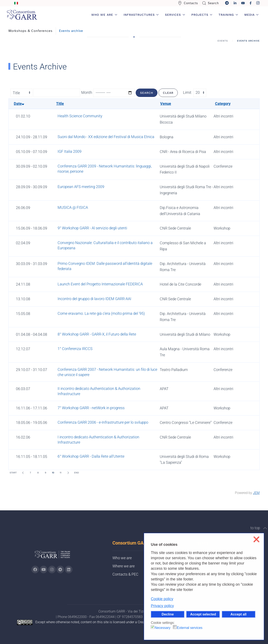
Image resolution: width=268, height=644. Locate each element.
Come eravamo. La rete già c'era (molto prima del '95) (101, 313)
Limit (187, 92)
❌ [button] (256, 539)
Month (87, 92)
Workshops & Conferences (30, 31)
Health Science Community (80, 116)
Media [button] (252, 15)
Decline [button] (168, 614)
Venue (166, 104)
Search (211, 3)
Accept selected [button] (203, 614)
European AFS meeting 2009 (81, 187)
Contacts (188, 3)
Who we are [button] (104, 15)
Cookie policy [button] (162, 599)
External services (190, 628)
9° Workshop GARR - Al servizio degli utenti (92, 228)
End (77, 473)
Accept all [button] (238, 614)
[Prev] (23, 473)
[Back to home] (22, 15)
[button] (265, 528)
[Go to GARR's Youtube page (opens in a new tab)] (44, 570)
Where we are (124, 566)
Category (223, 104)
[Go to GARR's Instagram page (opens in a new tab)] (35, 570)
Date (19, 104)
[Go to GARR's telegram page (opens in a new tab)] (60, 570)
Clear (168, 93)
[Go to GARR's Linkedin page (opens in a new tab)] (69, 570)
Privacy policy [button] (162, 606)
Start (13, 473)
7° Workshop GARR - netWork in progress (91, 408)
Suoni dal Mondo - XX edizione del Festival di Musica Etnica (106, 137)
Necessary (162, 628)
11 (61, 473)
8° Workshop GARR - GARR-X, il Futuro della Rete (97, 334)
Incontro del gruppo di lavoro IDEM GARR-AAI (94, 299)
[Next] (68, 473)
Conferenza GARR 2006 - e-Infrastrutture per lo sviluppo (103, 422)
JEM (256, 493)
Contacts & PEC (125, 574)
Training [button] (228, 15)
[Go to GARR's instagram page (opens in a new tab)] (52, 570)
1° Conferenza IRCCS (75, 349)
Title (60, 104)
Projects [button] (202, 15)
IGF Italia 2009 (70, 151)
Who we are (122, 558)
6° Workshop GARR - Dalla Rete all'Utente (91, 456)
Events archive (71, 31)
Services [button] (175, 15)
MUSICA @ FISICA (73, 207)
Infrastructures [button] (141, 15)
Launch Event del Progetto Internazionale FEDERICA (100, 284)
